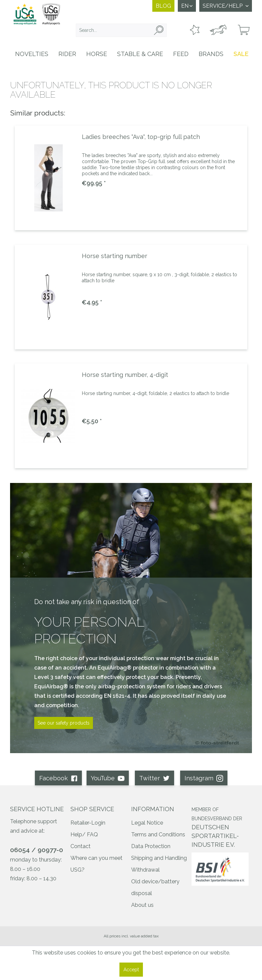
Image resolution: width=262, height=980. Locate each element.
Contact (81, 846)
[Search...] (121, 30)
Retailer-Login (88, 823)
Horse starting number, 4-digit (125, 375)
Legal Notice (147, 823)
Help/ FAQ (84, 835)
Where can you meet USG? (96, 864)
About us (142, 905)
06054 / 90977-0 (37, 850)
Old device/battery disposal (155, 887)
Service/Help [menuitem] (223, 6)
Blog (163, 6)
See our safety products (64, 723)
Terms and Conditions (158, 835)
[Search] (159, 30)
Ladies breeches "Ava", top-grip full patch (141, 137)
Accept (131, 970)
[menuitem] (121, 30)
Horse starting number (115, 256)
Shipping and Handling (159, 858)
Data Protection (151, 846)
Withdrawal (145, 870)
